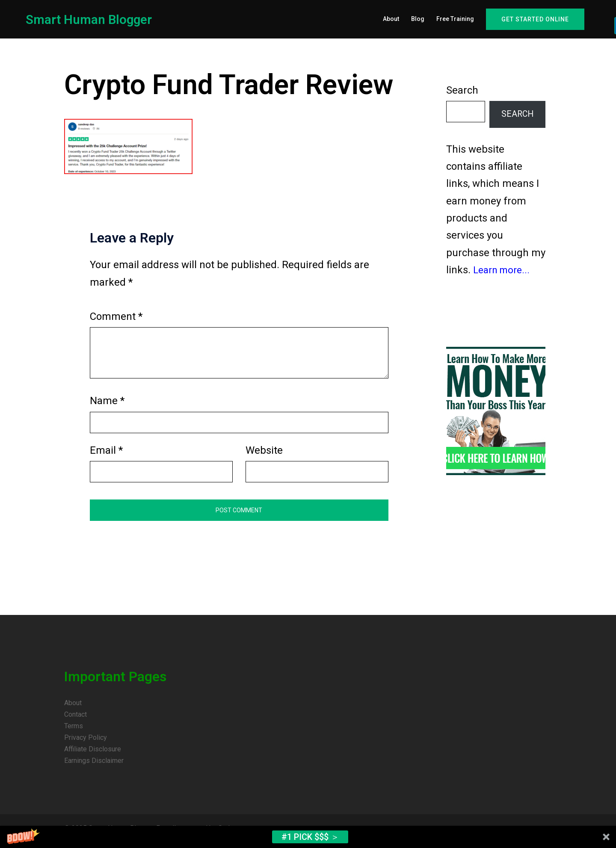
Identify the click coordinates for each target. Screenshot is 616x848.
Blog (418, 19)
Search (462, 95)
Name (107, 406)
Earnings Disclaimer (94, 766)
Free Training (455, 19)
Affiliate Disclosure (93, 754)
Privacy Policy (86, 743)
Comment (116, 322)
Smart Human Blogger (94, 19)
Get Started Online (535, 19)
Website (264, 455)
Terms (74, 731)
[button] (308, 837)
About (391, 19)
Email (106, 455)
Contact (76, 719)
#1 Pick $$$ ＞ (310, 837)
